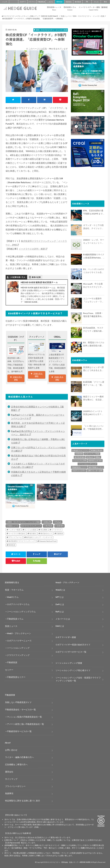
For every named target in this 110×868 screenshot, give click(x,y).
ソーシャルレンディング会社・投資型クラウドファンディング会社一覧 (78, 679)
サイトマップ (11, 779)
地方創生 (33, 533)
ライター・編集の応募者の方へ (19, 757)
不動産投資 (41, 2)
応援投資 (60, 533)
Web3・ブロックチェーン (19, 633)
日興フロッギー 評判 (95, 470)
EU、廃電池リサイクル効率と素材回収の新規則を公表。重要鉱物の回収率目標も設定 (94, 343)
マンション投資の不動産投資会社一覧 (24, 717)
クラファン (32, 2)
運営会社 (9, 772)
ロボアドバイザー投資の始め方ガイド (73, 645)
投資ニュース (13, 526)
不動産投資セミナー (79, 466)
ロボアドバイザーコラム (18, 604)
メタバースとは (63, 619)
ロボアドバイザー (79, 470)
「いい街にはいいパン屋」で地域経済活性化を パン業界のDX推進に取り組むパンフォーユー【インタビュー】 (93, 427)
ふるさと (50, 2)
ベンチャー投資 (14, 530)
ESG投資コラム (70, 9)
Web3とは (60, 590)
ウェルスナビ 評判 (80, 460)
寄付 (105, 2)
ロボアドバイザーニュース (19, 641)
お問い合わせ (11, 750)
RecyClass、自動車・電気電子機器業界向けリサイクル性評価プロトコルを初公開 (93, 314)
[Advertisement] (88, 184)
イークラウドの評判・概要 (32, 249)
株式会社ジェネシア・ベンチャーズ (39, 537)
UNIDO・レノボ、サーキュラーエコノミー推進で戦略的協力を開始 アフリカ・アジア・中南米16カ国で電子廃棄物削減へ (94, 241)
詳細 (36, 827)
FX (87, 2)
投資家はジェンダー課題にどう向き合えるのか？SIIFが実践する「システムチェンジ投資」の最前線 (93, 368)
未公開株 (44, 530)
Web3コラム (13, 597)
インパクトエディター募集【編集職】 (94, 9)
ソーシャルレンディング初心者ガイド (73, 670)
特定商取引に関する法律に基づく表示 (23, 801)
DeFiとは (60, 604)
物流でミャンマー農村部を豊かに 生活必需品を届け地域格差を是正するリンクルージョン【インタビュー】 (93, 397)
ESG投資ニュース (54, 9)
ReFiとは (60, 612)
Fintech (59, 522)
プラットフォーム (15, 537)
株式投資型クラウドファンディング (22, 541)
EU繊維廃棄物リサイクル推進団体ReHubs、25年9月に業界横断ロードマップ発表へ (94, 255)
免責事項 (9, 793)
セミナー (9, 670)
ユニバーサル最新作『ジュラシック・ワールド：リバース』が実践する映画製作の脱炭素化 (93, 299)
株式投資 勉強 (80, 456)
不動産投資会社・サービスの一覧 (20, 710)
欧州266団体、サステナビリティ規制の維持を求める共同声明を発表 (93, 329)
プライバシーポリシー (15, 786)
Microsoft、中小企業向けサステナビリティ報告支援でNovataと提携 (93, 285)
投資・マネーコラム (14, 590)
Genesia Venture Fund (48, 541)
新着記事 (48, 522)
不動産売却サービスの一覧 (19, 731)
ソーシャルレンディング (87, 463)
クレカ (96, 2)
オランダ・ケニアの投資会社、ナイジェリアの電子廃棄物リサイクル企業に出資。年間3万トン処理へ (93, 226)
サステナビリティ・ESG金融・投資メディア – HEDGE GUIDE (69, 862)
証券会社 (90, 456)
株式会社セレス (46, 533)
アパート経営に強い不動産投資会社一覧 (25, 724)
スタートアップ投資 (92, 453)
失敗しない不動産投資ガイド (18, 702)
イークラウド (56, 530)
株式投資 (78, 2)
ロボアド (23, 2)
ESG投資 (60, 2)
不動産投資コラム (15, 619)
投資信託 (69, 2)
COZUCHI (79, 453)
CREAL (98, 456)
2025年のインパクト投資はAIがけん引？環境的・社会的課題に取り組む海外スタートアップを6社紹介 (93, 412)
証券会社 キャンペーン (81, 449)
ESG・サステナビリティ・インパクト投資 (24, 522)
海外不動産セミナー (96, 466)
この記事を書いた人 (17, 277)
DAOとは (60, 626)
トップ (5, 2)
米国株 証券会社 (97, 449)
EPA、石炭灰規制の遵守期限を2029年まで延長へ (93, 211)
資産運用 (60, 526)
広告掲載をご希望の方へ (16, 764)
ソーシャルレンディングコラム (21, 612)
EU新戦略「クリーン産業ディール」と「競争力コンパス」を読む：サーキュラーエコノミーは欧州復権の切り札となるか (94, 383)
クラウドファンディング (32, 526)
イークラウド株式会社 (17, 533)
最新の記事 (36, 277)
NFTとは (60, 597)
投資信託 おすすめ (95, 460)
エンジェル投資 (30, 530)
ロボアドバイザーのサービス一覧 (71, 652)
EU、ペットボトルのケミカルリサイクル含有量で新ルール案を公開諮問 (94, 270)
